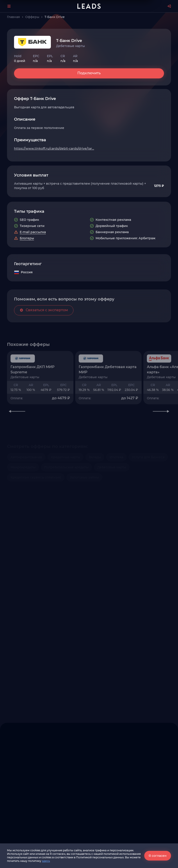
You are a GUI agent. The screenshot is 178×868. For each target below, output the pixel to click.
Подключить (89, 73)
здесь (46, 861)
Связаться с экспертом (44, 333)
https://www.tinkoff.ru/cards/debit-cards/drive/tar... (54, 149)
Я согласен (158, 856)
